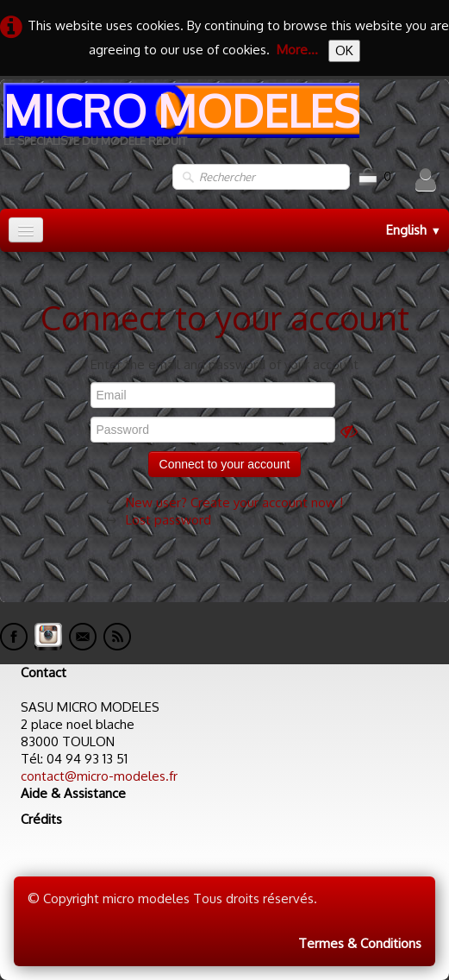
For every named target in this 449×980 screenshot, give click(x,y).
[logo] (180, 121)
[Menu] (26, 230)
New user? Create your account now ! (234, 503)
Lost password (168, 520)
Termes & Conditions (360, 943)
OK (344, 50)
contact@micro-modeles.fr (99, 776)
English (414, 230)
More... (297, 50)
